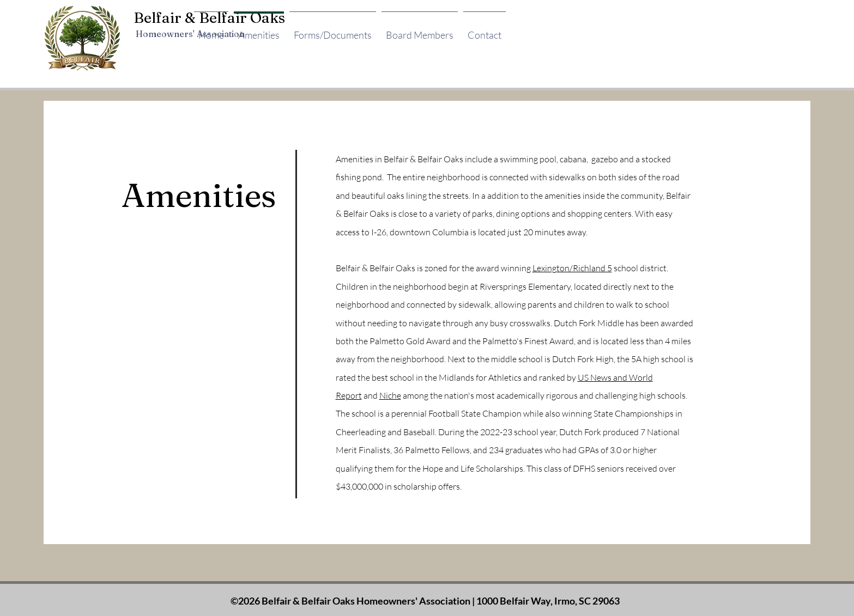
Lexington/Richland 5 (572, 268)
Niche (390, 395)
